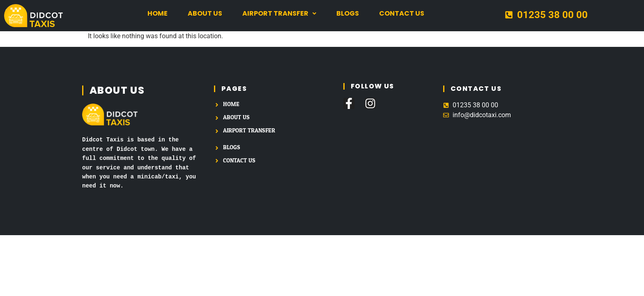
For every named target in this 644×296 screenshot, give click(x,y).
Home (158, 13)
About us (205, 13)
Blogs (348, 13)
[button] (279, 14)
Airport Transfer (279, 13)
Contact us (402, 13)
